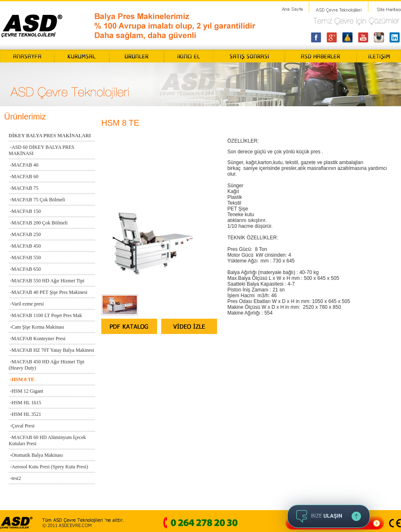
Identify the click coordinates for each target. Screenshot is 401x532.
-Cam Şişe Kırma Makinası (36, 327)
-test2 (15, 478)
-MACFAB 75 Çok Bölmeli (37, 200)
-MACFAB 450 (25, 246)
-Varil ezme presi (26, 304)
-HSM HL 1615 (25, 403)
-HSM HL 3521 (25, 414)
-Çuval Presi (22, 426)
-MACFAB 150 (25, 211)
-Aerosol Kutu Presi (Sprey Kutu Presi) (48, 467)
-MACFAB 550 (25, 258)
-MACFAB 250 (25, 234)
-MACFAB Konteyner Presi (37, 339)
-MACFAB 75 (24, 188)
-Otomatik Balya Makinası (36, 455)
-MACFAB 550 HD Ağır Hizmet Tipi (47, 281)
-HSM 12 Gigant (26, 391)
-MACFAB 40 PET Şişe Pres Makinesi (48, 292)
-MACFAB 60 (24, 177)
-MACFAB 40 (24, 165)
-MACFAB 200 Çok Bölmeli (38, 223)
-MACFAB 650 (25, 269)
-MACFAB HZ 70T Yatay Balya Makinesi (51, 350)
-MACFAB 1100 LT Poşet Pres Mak (45, 315)
